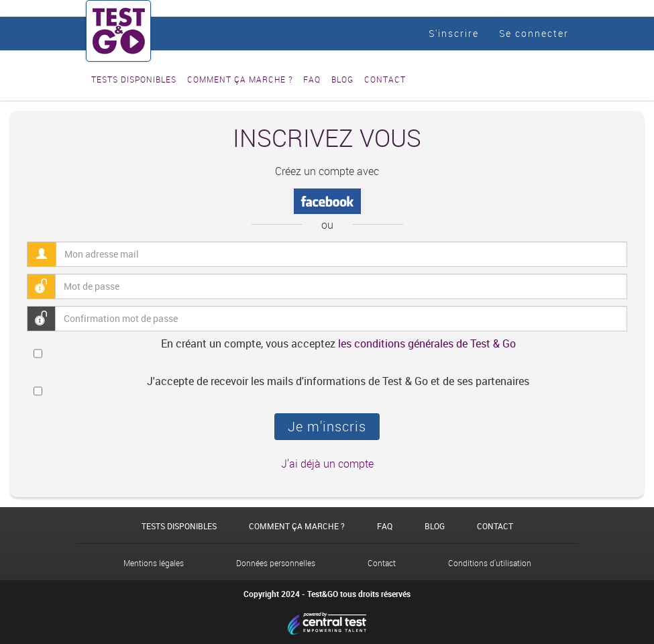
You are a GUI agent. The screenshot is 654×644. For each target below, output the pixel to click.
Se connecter (534, 33)
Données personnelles (276, 563)
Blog (342, 79)
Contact (385, 79)
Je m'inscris (327, 426)
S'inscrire (454, 33)
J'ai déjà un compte (327, 464)
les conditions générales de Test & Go (427, 343)
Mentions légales (154, 563)
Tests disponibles (134, 79)
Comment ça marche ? (240, 79)
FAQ (312, 79)
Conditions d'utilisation (490, 563)
